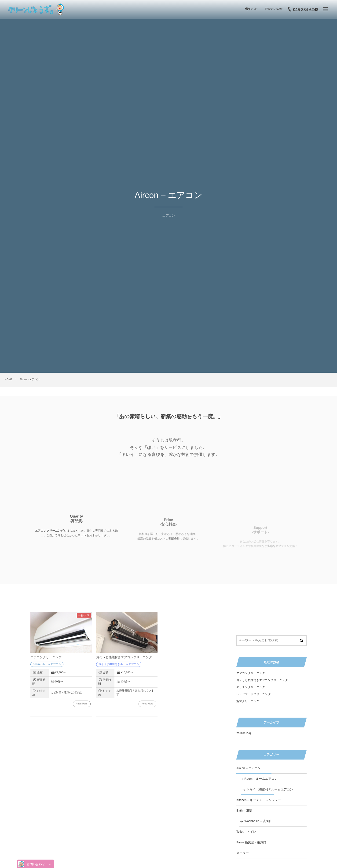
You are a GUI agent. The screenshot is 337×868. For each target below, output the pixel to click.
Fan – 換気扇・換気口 (251, 842)
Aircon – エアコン (249, 768)
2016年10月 (244, 733)
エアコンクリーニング (46, 660)
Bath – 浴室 (244, 810)
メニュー (243, 853)
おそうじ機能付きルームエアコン (270, 789)
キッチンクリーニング (251, 687)
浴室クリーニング (248, 701)
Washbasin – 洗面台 (258, 821)
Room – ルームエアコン (261, 779)
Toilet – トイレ (246, 832)
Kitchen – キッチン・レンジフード (260, 800)
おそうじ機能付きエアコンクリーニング (124, 660)
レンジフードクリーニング (254, 694)
